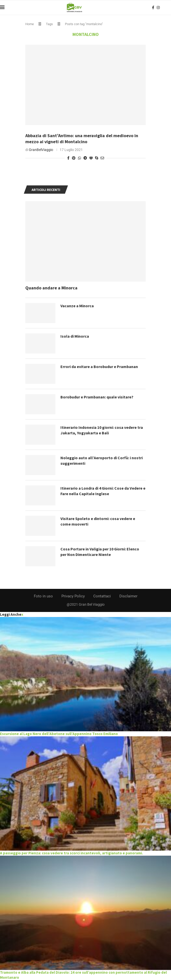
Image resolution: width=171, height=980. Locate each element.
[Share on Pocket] (91, 158)
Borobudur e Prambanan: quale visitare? (97, 397)
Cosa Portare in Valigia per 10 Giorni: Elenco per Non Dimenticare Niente (100, 552)
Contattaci (102, 596)
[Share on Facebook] (68, 158)
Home (30, 24)
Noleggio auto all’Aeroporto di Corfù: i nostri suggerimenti (102, 460)
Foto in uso (43, 596)
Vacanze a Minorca (77, 306)
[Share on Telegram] (85, 158)
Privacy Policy (73, 596)
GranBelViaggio (41, 150)
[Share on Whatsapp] (79, 158)
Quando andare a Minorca (51, 288)
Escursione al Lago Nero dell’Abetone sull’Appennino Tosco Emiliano (59, 734)
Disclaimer (128, 596)
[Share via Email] (102, 158)
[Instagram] (158, 8)
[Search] (168, 8)
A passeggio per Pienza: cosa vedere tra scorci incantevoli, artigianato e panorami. (71, 853)
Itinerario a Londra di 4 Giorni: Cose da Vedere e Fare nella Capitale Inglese (103, 491)
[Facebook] (153, 8)
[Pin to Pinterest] (74, 158)
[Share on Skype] (97, 158)
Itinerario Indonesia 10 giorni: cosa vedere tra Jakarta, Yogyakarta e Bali (102, 430)
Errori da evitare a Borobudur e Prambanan (99, 367)
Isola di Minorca (75, 336)
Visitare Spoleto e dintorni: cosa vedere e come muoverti (98, 521)
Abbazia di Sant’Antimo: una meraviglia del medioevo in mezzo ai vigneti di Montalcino (82, 139)
